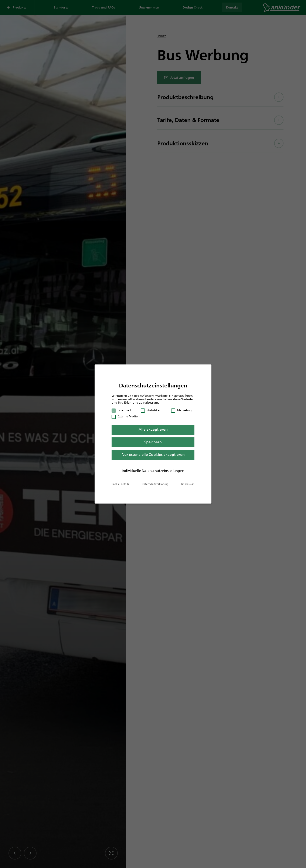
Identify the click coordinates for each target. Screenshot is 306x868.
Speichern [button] (153, 442)
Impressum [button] (188, 484)
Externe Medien (126, 416)
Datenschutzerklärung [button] (155, 484)
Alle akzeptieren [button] (153, 430)
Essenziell (121, 410)
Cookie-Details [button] (120, 484)
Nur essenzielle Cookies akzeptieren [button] (153, 455)
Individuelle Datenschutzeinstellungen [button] (153, 471)
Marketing (181, 410)
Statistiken (151, 410)
